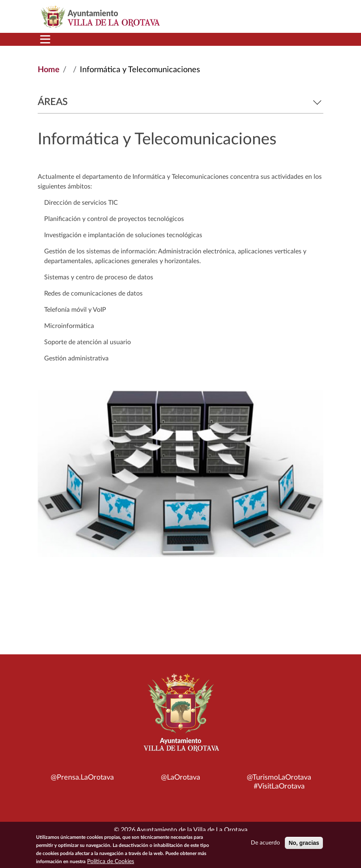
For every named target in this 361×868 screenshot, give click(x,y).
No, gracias (304, 845)
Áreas (180, 102)
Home (49, 70)
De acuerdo (265, 845)
